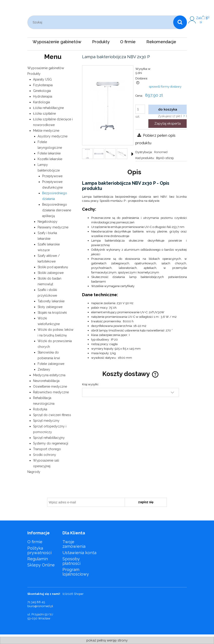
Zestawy (44, 369)
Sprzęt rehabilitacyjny (49, 438)
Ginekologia (42, 91)
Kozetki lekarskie (50, 159)
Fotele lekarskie (49, 153)
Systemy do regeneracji (51, 443)
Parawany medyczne (53, 227)
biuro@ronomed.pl (40, 606)
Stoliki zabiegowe (51, 273)
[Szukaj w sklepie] (101, 22)
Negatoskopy (48, 222)
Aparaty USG (42, 79)
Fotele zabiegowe (51, 364)
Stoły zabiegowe (50, 307)
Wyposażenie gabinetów (46, 68)
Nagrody (34, 472)
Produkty (34, 74)
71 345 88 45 (36, 602)
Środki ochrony (45, 455)
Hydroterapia (43, 96)
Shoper (79, 594)
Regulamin (38, 559)
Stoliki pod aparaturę (53, 267)
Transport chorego (47, 449)
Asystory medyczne (53, 136)
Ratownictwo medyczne (51, 392)
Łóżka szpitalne (44, 114)
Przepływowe (52, 176)
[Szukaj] (180, 22)
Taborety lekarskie (51, 301)
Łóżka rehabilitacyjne (48, 108)
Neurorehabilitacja (46, 381)
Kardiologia (41, 102)
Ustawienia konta (79, 553)
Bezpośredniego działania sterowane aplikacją (57, 210)
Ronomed (161, 152)
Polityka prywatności (39, 550)
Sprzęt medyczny (46, 421)
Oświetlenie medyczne (50, 386)
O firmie (35, 542)
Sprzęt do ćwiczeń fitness (52, 415)
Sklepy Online (41, 565)
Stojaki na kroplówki (52, 313)
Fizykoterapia (43, 85)
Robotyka (40, 409)
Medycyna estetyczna (49, 375)
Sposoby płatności (71, 561)
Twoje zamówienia (74, 544)
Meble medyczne (46, 131)
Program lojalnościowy (76, 572)
